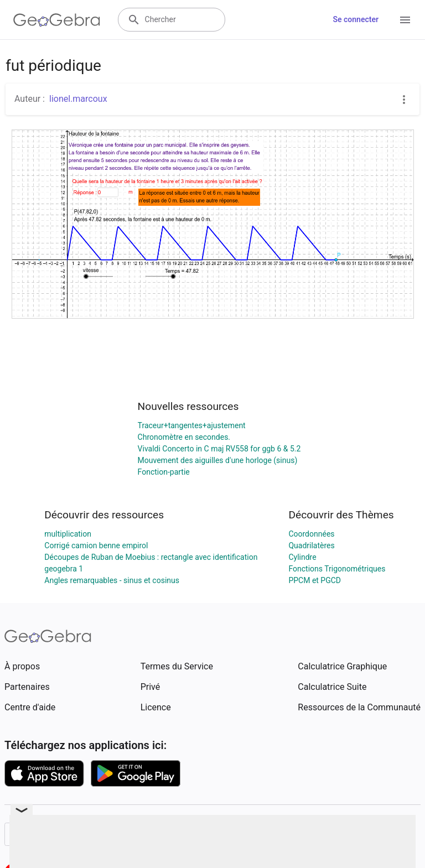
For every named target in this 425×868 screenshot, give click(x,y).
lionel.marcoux (78, 99)
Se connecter (356, 19)
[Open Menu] (405, 20)
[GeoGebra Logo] (57, 20)
